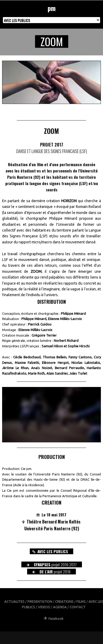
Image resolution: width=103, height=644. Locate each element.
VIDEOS (44, 607)
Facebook (54, 619)
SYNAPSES (52, 564)
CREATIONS (64, 601)
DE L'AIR (51, 572)
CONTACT (78, 607)
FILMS (81, 601)
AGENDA (60, 607)
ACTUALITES (14, 601)
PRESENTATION (40, 601)
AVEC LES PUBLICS (50, 551)
